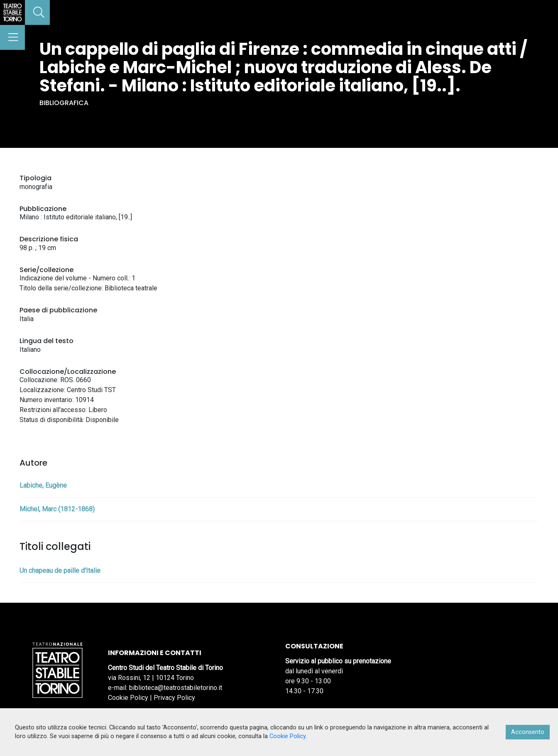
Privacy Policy (174, 698)
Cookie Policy (128, 698)
